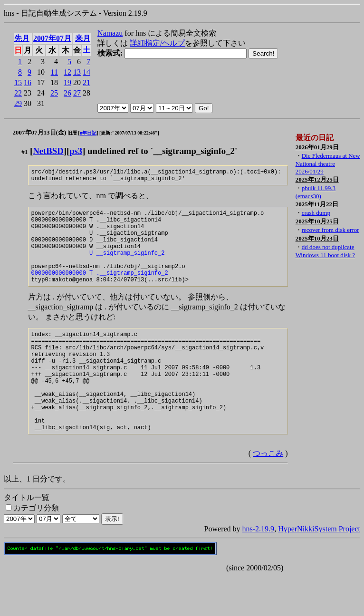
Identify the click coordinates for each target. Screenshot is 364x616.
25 (54, 93)
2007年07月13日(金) (40, 132)
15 (18, 82)
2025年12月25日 (317, 179)
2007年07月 (52, 38)
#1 (24, 152)
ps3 (76, 151)
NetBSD (48, 151)
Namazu (110, 33)
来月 (83, 38)
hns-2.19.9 (259, 569)
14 (86, 72)
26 (67, 93)
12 (67, 72)
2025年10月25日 (317, 221)
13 (77, 72)
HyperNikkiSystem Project (319, 569)
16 (28, 82)
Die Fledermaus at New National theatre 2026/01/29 (328, 164)
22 (18, 93)
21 (86, 82)
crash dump (316, 213)
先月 (22, 38)
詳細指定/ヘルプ (157, 43)
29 (18, 103)
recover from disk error (330, 230)
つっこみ (268, 493)
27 (77, 93)
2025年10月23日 (317, 238)
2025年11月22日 (317, 204)
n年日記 (88, 133)
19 (67, 82)
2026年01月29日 (317, 147)
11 (54, 72)
